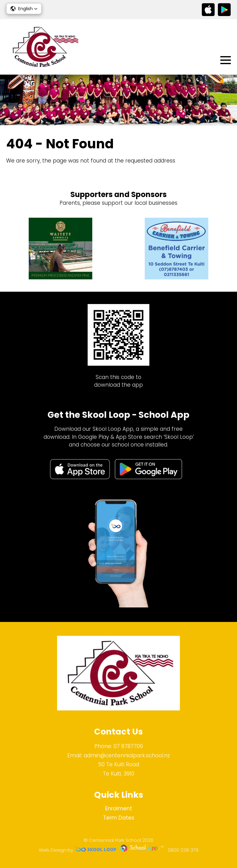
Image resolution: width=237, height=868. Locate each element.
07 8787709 (128, 746)
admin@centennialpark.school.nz (127, 755)
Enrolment (119, 808)
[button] (24, 9)
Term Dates (119, 818)
